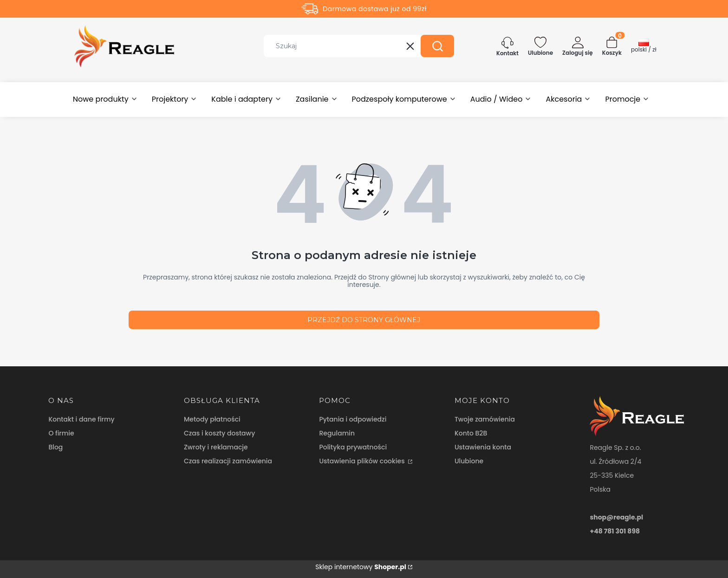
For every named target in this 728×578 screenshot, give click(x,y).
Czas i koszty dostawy (219, 433)
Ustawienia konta (483, 447)
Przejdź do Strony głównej (364, 320)
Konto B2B (471, 433)
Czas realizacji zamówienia (228, 461)
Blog (55, 447)
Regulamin (337, 433)
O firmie (61, 433)
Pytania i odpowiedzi (353, 419)
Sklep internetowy (361, 567)
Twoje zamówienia (485, 419)
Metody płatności (212, 419)
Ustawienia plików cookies (363, 461)
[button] (437, 46)
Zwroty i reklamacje (216, 447)
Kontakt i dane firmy (81, 419)
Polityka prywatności (353, 447)
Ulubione (469, 461)
